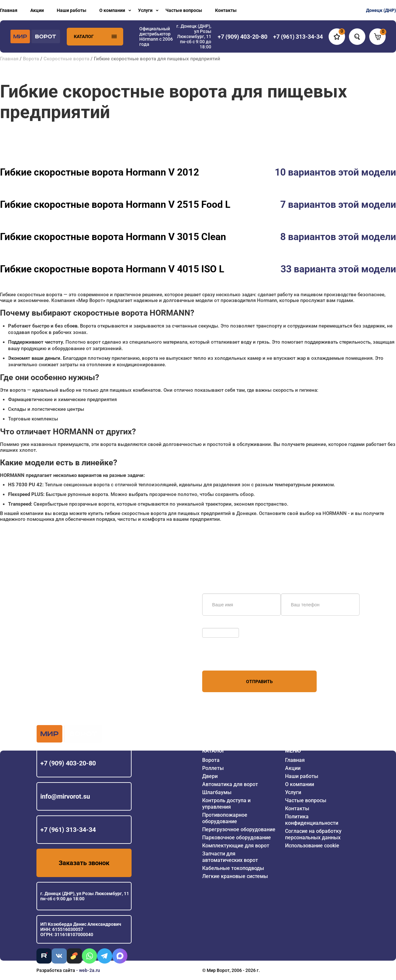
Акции (37, 10)
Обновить (214, 625)
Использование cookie (312, 846)
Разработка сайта (56, 970)
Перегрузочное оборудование (239, 829)
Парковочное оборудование (237, 838)
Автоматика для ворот (230, 784)
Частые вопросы (184, 10)
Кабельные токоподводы (233, 868)
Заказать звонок (84, 863)
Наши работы (72, 10)
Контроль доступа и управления (226, 804)
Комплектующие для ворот (236, 846)
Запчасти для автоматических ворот (230, 857)
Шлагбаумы (217, 792)
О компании (112, 10)
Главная (9, 10)
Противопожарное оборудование (225, 818)
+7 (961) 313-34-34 (68, 830)
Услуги (145, 10)
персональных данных (227, 658)
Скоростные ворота (66, 59)
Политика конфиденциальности (312, 820)
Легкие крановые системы (235, 876)
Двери (210, 776)
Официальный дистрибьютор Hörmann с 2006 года (156, 36)
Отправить (259, 682)
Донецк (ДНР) (381, 10)
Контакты (226, 10)
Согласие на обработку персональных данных (313, 834)
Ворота (31, 59)
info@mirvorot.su (65, 796)
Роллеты (213, 768)
